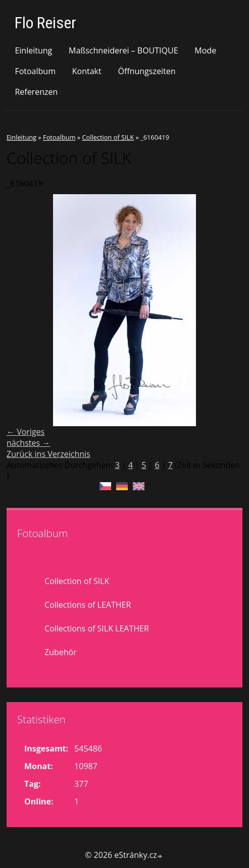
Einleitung (33, 50)
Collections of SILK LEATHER (97, 628)
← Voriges (26, 432)
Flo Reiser (45, 23)
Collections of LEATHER (88, 605)
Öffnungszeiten (146, 71)
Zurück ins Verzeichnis (48, 454)
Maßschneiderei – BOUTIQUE (123, 50)
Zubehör (61, 652)
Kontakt (87, 71)
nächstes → (28, 443)
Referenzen (36, 92)
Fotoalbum (35, 71)
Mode (205, 50)
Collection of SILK (108, 137)
